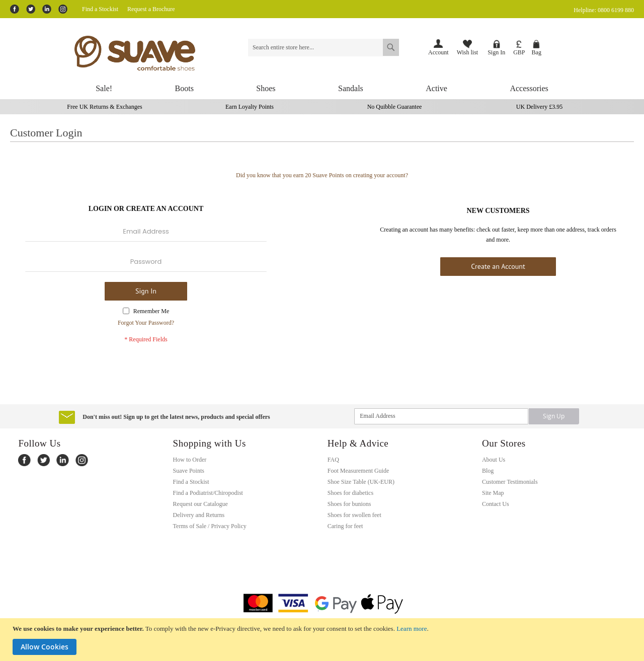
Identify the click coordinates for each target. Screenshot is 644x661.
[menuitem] (104, 89)
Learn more (412, 629)
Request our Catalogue (200, 504)
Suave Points (189, 471)
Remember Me (151, 311)
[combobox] (324, 48)
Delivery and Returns (199, 515)
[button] (519, 48)
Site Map (493, 493)
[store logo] (150, 53)
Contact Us (496, 504)
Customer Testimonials (510, 482)
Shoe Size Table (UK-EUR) (361, 482)
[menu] (322, 89)
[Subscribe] (554, 416)
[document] (323, 640)
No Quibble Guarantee (395, 107)
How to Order (190, 460)
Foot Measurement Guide (358, 471)
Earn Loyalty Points (250, 107)
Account (438, 52)
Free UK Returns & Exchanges (104, 107)
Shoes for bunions (349, 504)
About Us (494, 460)
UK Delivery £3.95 (539, 107)
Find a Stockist (100, 9)
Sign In (496, 48)
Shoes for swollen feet (354, 515)
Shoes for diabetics (350, 493)
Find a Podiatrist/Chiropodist (208, 493)
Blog (488, 471)
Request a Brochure (151, 9)
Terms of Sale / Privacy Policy (210, 526)
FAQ (333, 460)
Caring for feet (345, 526)
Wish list (468, 48)
